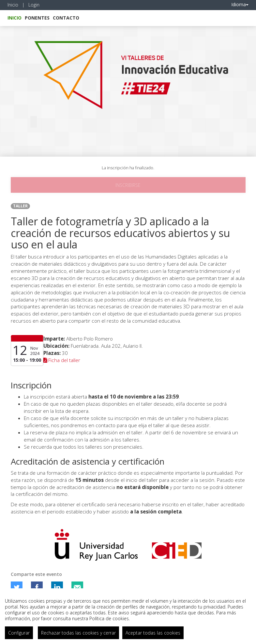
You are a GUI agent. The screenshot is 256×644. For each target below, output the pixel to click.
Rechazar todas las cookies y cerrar (78, 633)
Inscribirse (128, 185)
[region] (128, 616)
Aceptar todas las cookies (153, 633)
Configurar (19, 633)
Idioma (240, 4)
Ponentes (37, 18)
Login (34, 5)
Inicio (13, 5)
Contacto (66, 18)
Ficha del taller (62, 360)
